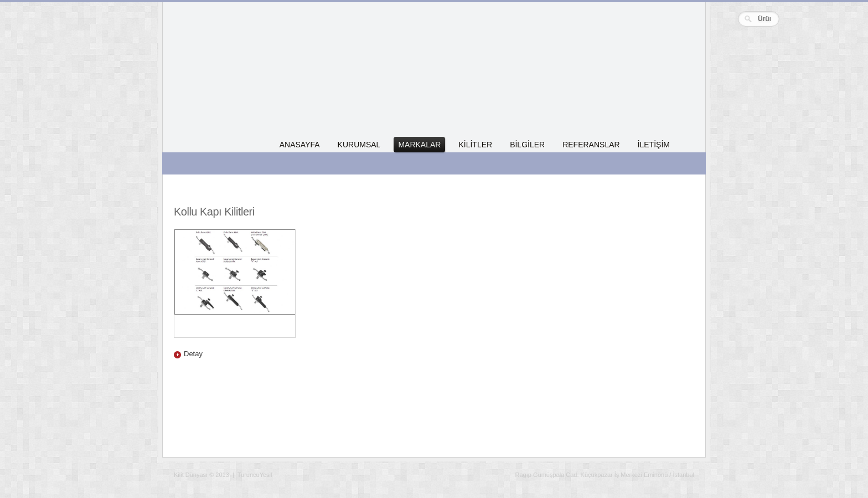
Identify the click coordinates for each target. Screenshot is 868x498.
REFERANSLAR (591, 145)
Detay (193, 354)
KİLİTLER (475, 145)
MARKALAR (419, 145)
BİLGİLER (527, 145)
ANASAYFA (300, 145)
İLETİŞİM (654, 145)
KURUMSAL (359, 145)
